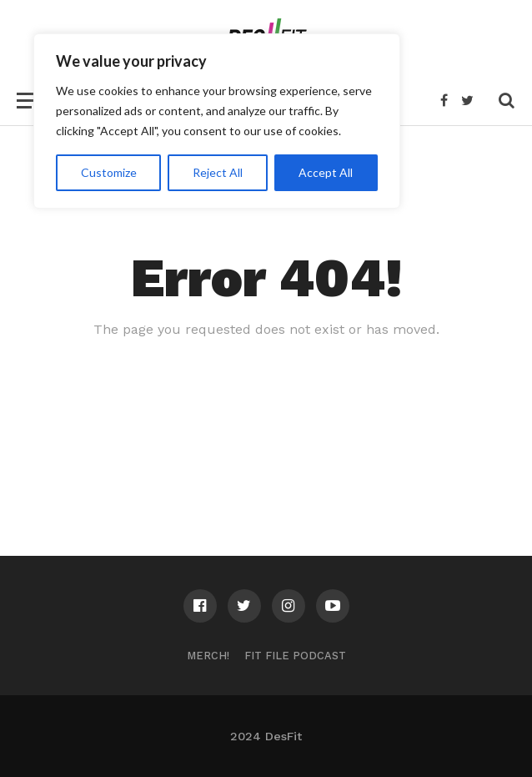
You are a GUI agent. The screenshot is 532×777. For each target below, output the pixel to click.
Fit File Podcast (295, 656)
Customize (109, 172)
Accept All (326, 172)
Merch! (208, 656)
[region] (217, 121)
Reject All (218, 172)
